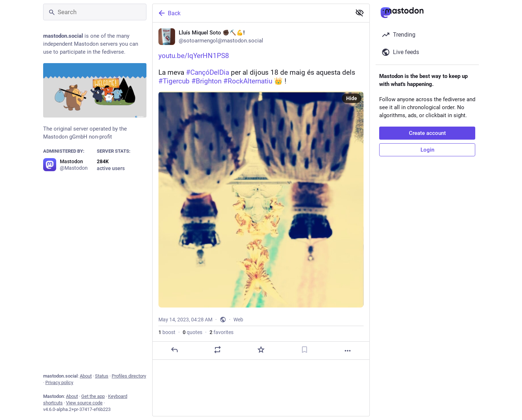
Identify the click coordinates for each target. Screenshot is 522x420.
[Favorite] (261, 375)
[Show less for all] (360, 13)
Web (238, 345)
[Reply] (174, 375)
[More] (348, 376)
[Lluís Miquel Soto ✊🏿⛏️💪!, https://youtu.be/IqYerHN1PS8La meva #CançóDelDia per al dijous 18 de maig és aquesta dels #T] (261, 204)
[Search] (95, 12)
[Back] (251, 13)
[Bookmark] (304, 375)
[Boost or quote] (217, 375)
